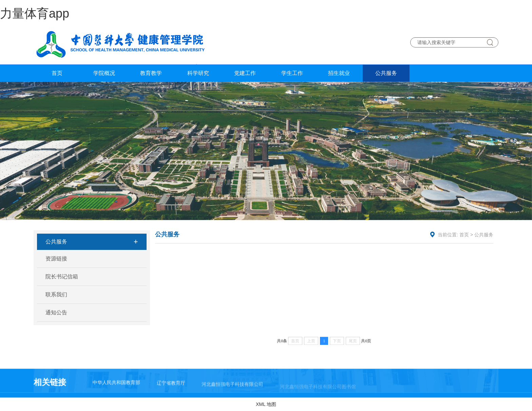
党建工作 (245, 73)
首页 (57, 73)
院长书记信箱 (62, 277)
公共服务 (386, 73)
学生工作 (292, 73)
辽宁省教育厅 (171, 387)
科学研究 (198, 73)
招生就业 (339, 73)
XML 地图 (266, 404)
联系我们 (56, 295)
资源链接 (56, 259)
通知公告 (56, 312)
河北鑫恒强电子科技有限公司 (232, 390)
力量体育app (35, 13)
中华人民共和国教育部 (116, 385)
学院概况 (104, 73)
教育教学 (151, 73)
